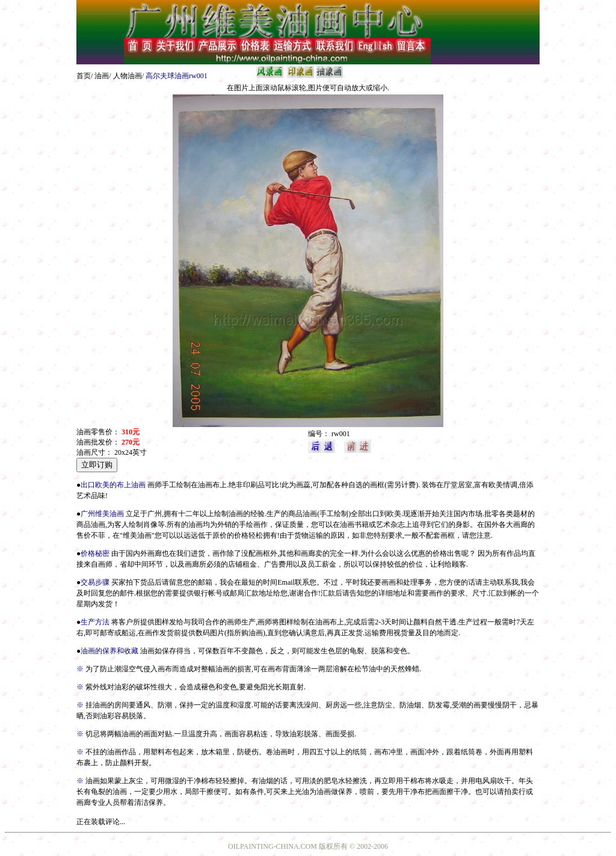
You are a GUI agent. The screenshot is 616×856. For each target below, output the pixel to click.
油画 (102, 76)
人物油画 (128, 76)
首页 (84, 76)
